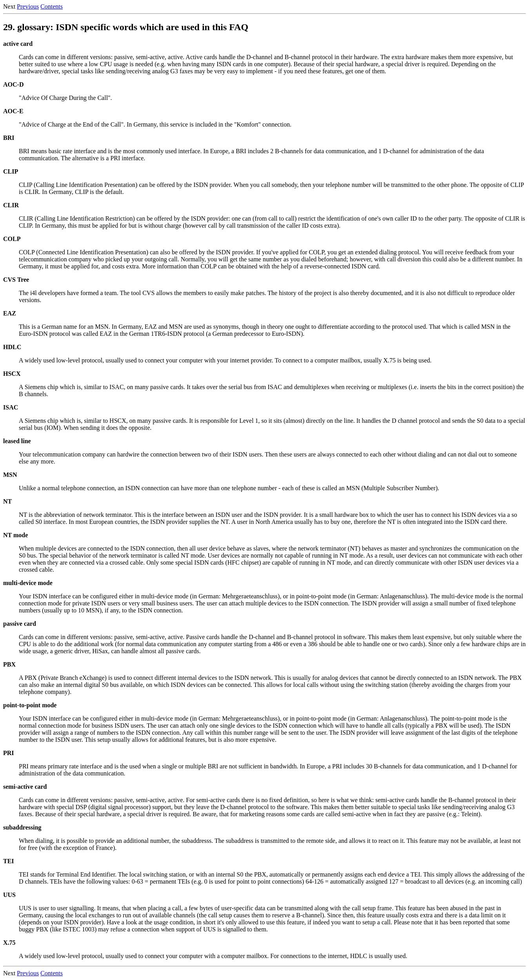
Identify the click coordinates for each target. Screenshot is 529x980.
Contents (52, 6)
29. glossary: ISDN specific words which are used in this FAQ (126, 27)
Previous (28, 6)
